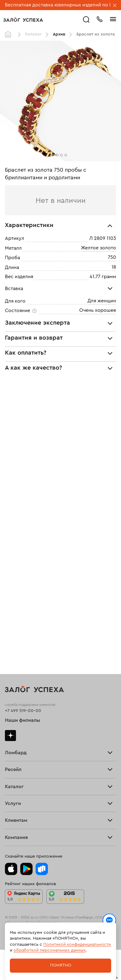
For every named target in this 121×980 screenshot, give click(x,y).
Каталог (33, 34)
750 (112, 257)
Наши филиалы (23, 720)
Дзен (10, 736)
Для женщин (102, 301)
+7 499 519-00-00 (23, 711)
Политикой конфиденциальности (77, 945)
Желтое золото (98, 248)
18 (114, 267)
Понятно (61, 965)
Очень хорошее (98, 310)
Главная (10, 35)
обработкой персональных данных (50, 950)
